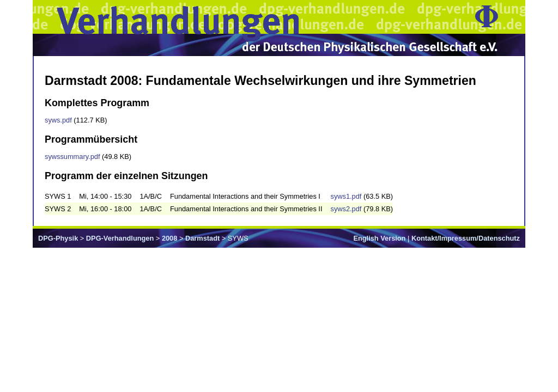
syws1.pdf (346, 196)
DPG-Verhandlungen (120, 238)
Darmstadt (202, 238)
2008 (169, 238)
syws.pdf (58, 120)
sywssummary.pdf (72, 157)
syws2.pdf (346, 209)
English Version (379, 238)
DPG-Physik (58, 238)
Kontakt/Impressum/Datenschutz (466, 238)
